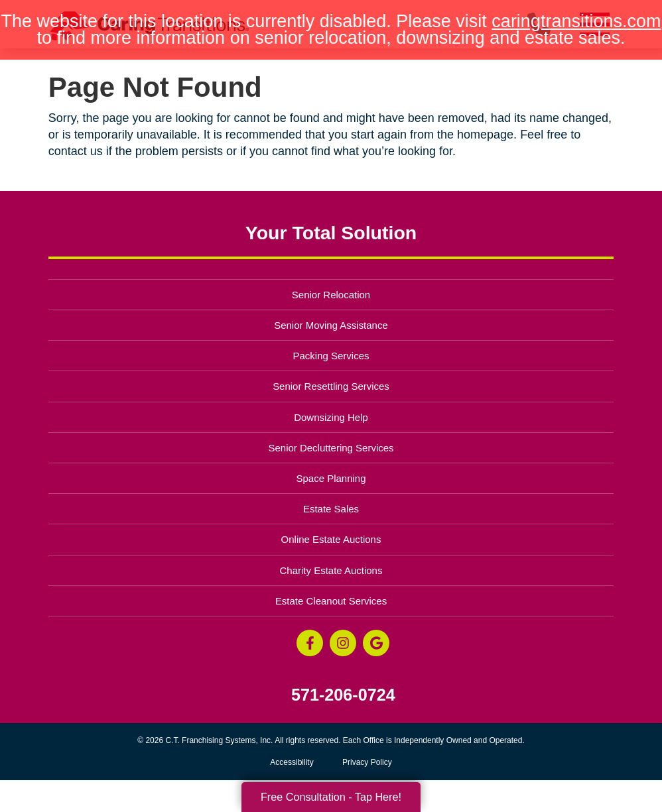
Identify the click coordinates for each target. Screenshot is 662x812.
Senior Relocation (331, 295)
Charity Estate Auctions (331, 570)
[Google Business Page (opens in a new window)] (376, 643)
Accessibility (292, 762)
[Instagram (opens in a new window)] (343, 643)
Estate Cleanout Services (331, 601)
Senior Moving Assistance (331, 325)
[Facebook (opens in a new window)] (310, 643)
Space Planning (331, 478)
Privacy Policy (367, 762)
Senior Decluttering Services (331, 448)
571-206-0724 (343, 695)
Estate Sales (331, 509)
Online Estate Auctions (331, 539)
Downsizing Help (331, 417)
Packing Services (331, 356)
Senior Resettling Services (331, 386)
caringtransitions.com (576, 21)
